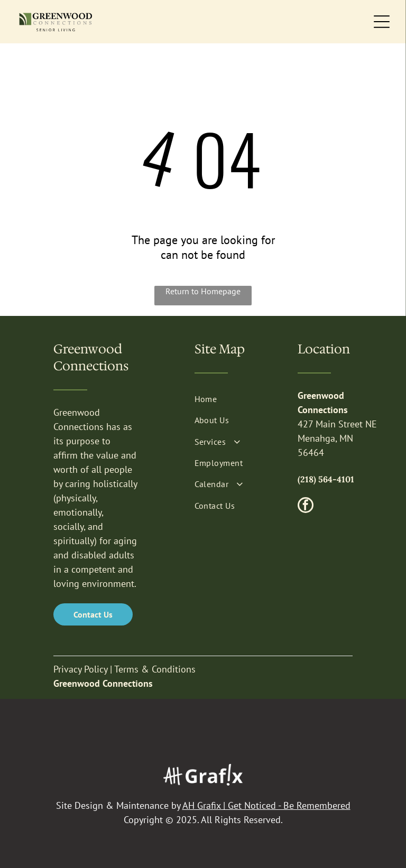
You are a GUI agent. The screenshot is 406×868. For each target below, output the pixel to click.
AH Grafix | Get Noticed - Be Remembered (266, 805)
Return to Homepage (203, 291)
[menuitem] (236, 399)
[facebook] (306, 506)
